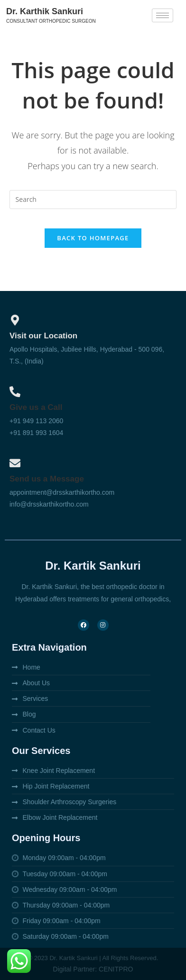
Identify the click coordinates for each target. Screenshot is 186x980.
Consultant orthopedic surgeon (51, 21)
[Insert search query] (93, 200)
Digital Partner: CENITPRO (93, 969)
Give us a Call (36, 407)
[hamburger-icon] (163, 15)
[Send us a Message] (15, 463)
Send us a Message (47, 479)
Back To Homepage (93, 238)
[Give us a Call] (15, 392)
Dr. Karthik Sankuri (45, 11)
